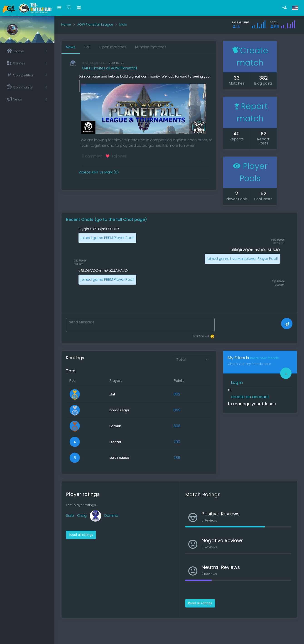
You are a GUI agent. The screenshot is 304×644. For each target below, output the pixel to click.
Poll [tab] (87, 47)
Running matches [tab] (151, 47)
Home (66, 24)
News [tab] (71, 47)
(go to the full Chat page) (121, 219)
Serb (70, 516)
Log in (237, 382)
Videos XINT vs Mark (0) (99, 172)
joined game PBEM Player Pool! (107, 238)
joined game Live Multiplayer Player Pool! (242, 259)
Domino (111, 516)
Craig (82, 516)
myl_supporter (95, 63)
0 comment (92, 156)
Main (123, 24)
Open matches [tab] (113, 47)
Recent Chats (80, 219)
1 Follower (116, 156)
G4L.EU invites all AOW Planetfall (109, 68)
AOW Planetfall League (95, 24)
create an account (250, 397)
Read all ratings (81, 535)
